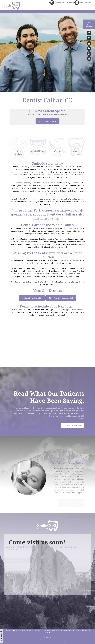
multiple (33, 263)
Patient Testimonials (73, 426)
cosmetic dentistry (26, 242)
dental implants (72, 261)
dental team (24, 191)
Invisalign (73, 411)
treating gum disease (74, 229)
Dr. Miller (35, 172)
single (25, 263)
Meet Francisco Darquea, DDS (61, 298)
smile (82, 202)
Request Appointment (47, 121)
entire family (54, 229)
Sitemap (47, 633)
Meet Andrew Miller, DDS (32, 298)
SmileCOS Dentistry (25, 631)
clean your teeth (39, 244)
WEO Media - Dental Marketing (45, 631)
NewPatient (89, 24)
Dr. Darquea (23, 172)
